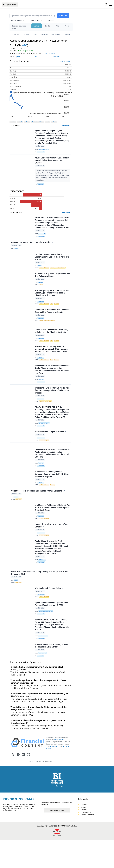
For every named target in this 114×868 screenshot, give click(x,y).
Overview (26, 34)
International (56, 34)
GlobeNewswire (42, 153)
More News (66, 125)
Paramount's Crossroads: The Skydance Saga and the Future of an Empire (52, 318)
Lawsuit (42, 328)
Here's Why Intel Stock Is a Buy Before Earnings (51, 546)
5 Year (54, 122)
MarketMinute (41, 186)
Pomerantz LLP (43, 236)
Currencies (44, 34)
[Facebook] (18, 783)
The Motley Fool (42, 452)
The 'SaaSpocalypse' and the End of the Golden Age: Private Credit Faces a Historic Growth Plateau (52, 299)
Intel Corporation (43, 681)
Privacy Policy (55, 774)
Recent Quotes (17, 20)
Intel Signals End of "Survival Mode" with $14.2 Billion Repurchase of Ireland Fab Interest (52, 403)
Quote (18, 57)
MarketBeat (41, 288)
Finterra (40, 270)
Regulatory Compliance (51, 328)
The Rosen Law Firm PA (44, 437)
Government (19, 518)
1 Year (41, 122)
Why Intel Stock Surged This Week (51, 446)
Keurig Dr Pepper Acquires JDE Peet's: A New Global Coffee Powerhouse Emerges (52, 162)
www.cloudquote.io (61, 768)
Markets (37, 26)
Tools (67, 26)
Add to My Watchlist (50, 53)
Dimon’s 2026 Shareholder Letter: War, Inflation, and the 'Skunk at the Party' (51, 340)
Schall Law (41, 391)
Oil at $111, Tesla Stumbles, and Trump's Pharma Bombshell (38, 509)
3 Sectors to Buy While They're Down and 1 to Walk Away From (51, 280)
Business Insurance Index (19, 27)
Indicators (52, 20)
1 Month (27, 122)
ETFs (57, 26)
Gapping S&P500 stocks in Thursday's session (32, 245)
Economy (53, 272)
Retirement (42, 414)
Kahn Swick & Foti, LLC (44, 150)
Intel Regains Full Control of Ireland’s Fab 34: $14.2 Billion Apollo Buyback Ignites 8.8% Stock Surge (51, 527)
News (35, 34)
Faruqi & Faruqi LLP (44, 662)
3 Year (47, 122)
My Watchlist (35, 20)
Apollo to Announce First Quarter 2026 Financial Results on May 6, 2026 (52, 629)
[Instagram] (28, 783)
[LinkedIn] (23, 783)
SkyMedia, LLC (42, 581)
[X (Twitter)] (13, 783)
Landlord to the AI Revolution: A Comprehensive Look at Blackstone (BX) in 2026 (52, 261)
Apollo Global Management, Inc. (46, 637)
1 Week (20, 122)
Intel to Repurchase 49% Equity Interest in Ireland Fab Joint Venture (52, 673)
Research (57, 57)
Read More (66, 214)
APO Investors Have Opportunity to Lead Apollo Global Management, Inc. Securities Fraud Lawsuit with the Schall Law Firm (52, 381)
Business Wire (41, 683)
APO (25, 45)
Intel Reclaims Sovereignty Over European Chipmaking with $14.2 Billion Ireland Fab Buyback (52, 491)
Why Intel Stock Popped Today (49, 612)
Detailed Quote (65, 61)
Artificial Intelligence (45, 272)
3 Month (34, 122)
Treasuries (68, 34)
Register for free (10, 5)
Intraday (13, 122)
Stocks (47, 26)
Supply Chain (50, 414)
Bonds (53, 310)
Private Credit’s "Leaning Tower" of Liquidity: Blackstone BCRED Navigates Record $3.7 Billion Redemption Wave (52, 359)
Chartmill (16, 252)
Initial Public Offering (62, 272)
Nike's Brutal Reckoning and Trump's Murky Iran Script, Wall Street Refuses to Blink (40, 596)
